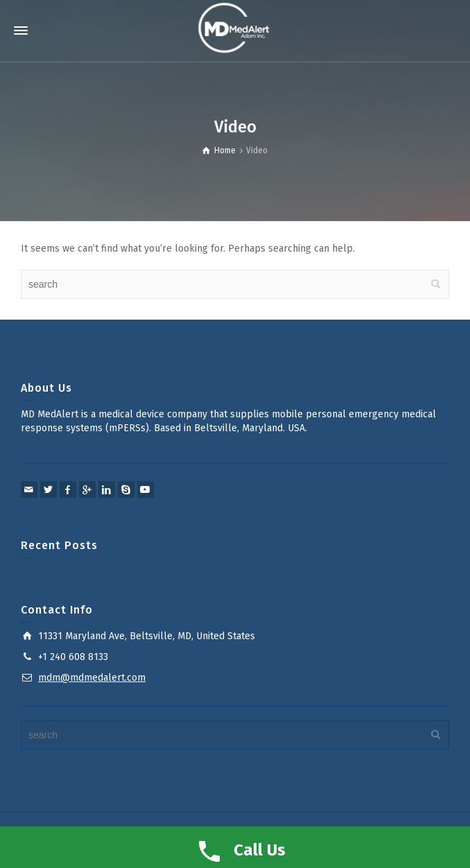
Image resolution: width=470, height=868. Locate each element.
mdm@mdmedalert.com (92, 678)
